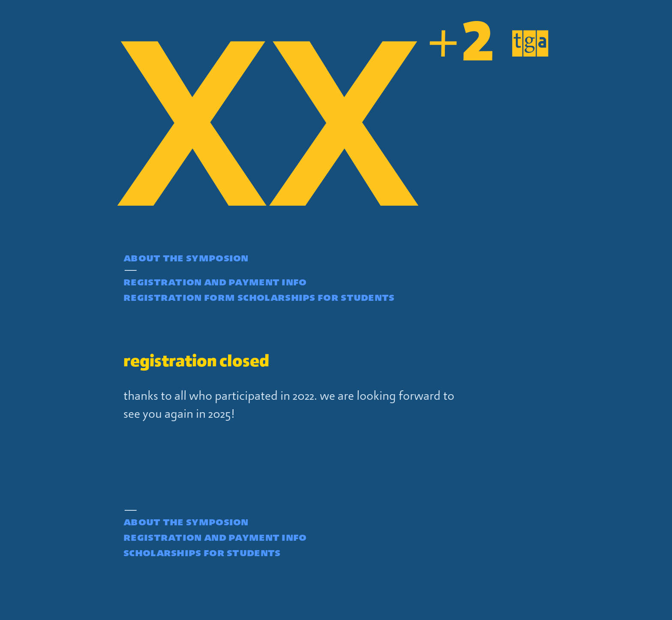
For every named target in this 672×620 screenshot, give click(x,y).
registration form (179, 297)
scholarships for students (316, 297)
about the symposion (186, 258)
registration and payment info (215, 282)
